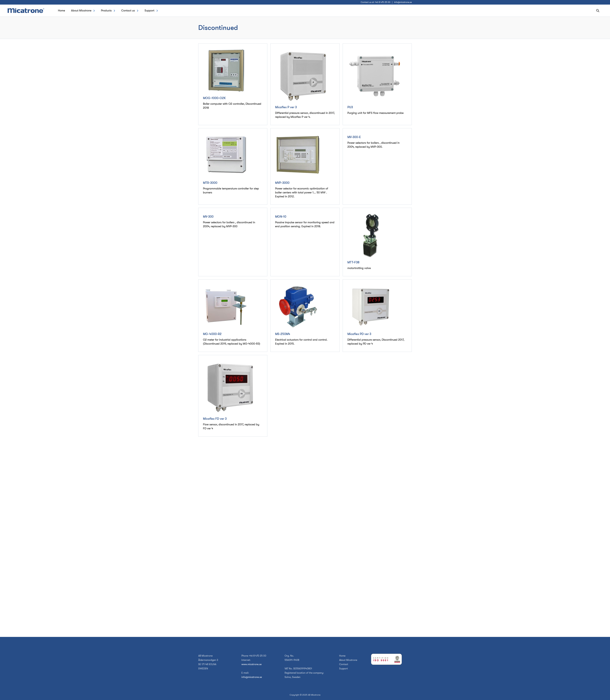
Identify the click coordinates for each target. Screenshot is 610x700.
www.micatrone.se (251, 664)
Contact (344, 664)
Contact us (128, 11)
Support (149, 11)
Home (61, 11)
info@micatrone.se (403, 2)
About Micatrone (81, 11)
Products (106, 11)
